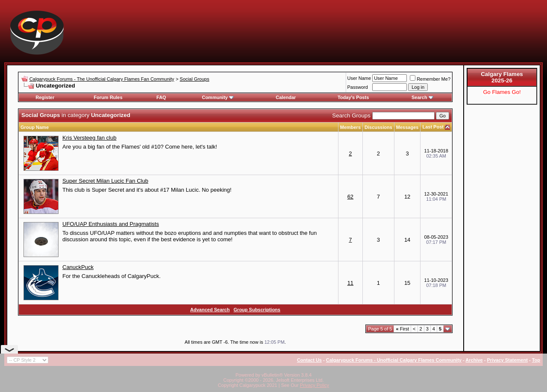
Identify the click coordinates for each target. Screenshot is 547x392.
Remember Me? (430, 79)
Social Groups (195, 79)
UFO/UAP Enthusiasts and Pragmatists (111, 224)
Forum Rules (108, 97)
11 (350, 283)
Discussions (378, 127)
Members (350, 127)
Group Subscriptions (257, 310)
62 (350, 197)
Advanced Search (210, 310)
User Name (359, 78)
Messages (407, 127)
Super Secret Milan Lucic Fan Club (105, 181)
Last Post (433, 127)
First (402, 329)
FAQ (161, 97)
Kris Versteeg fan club (89, 138)
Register (45, 97)
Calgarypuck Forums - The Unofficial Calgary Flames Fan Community (102, 79)
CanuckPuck (78, 267)
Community (218, 97)
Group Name (35, 127)
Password (358, 87)
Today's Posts (353, 97)
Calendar (286, 97)
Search (422, 97)
